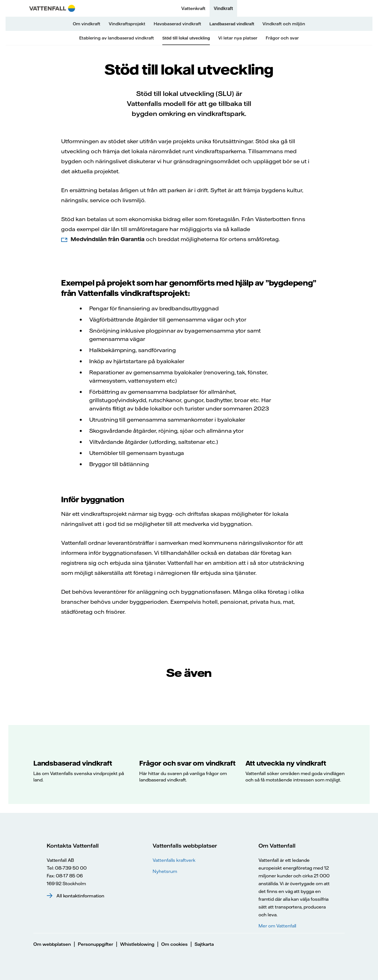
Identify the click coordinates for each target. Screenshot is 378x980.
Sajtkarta (204, 944)
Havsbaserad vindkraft (177, 24)
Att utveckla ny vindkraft (286, 763)
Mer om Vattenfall (277, 926)
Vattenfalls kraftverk (174, 860)
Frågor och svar (282, 38)
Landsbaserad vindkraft (73, 763)
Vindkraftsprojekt (127, 24)
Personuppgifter (95, 944)
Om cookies (174, 944)
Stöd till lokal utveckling (186, 38)
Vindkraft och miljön (284, 24)
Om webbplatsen (52, 944)
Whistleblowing (137, 944)
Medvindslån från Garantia (108, 239)
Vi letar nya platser (238, 38)
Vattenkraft (193, 8)
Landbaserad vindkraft (232, 24)
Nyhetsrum (165, 871)
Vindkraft (223, 8)
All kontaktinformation (80, 896)
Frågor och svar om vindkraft (187, 763)
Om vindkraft (87, 24)
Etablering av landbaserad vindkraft (117, 38)
